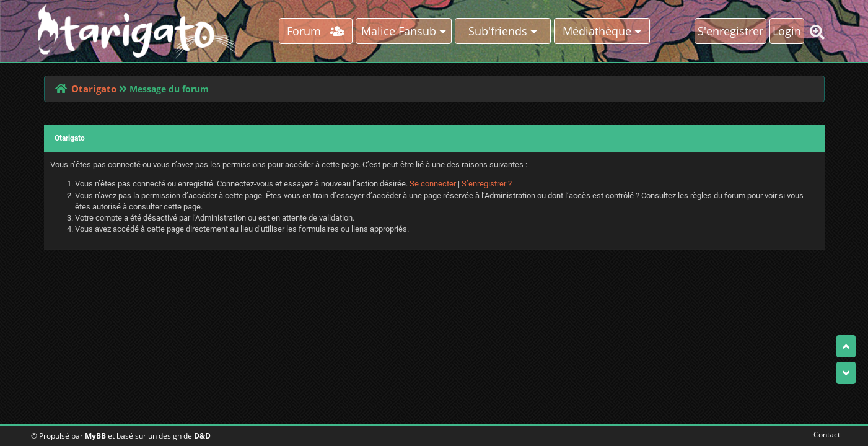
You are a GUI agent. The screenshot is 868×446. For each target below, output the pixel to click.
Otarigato (94, 89)
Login (787, 31)
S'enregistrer (730, 31)
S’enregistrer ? (487, 184)
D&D (202, 436)
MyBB (95, 436)
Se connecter (433, 184)
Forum (316, 31)
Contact (824, 435)
